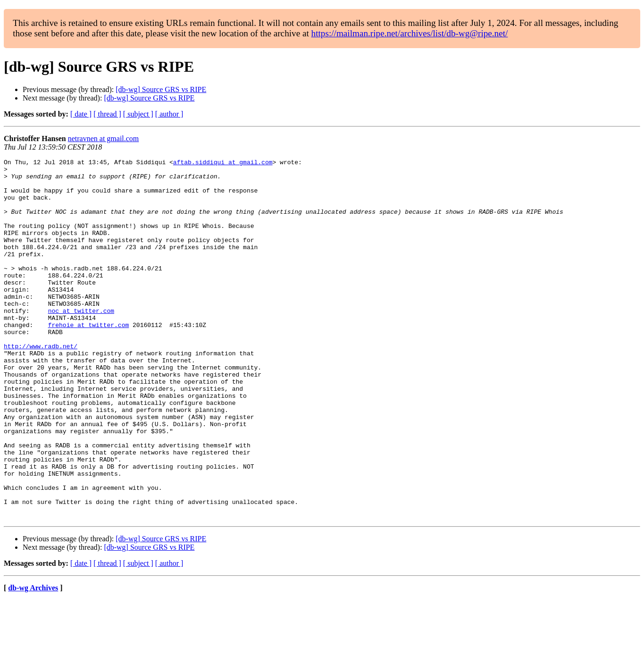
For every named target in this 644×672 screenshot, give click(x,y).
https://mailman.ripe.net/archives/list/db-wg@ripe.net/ (410, 33)
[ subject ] (138, 114)
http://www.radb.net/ (41, 384)
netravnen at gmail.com (104, 139)
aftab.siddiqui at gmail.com (223, 163)
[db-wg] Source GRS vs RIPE (161, 89)
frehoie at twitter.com (89, 359)
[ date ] (81, 114)
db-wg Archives (33, 660)
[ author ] (169, 114)
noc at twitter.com (81, 342)
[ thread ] (107, 114)
